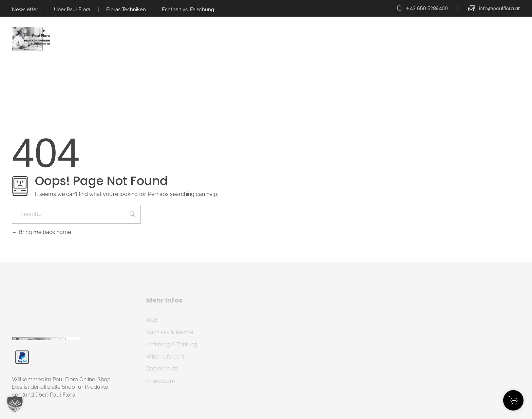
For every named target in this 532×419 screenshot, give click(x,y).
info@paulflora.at (500, 8)
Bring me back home (41, 232)
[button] (15, 404)
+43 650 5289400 (427, 8)
